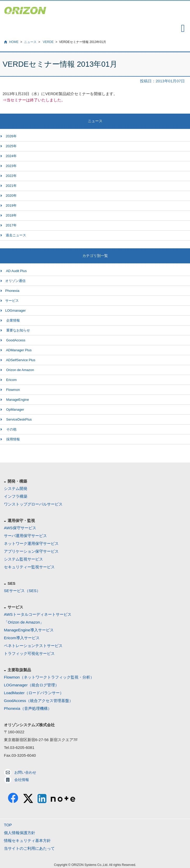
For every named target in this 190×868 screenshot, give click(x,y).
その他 (11, 429)
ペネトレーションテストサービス (33, 646)
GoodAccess (15, 340)
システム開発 (16, 488)
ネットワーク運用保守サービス (31, 543)
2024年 (11, 156)
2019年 (11, 205)
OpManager (15, 410)
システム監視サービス (23, 559)
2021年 (11, 186)
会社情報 (22, 780)
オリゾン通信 (15, 281)
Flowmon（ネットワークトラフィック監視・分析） (49, 677)
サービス (12, 301)
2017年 (11, 225)
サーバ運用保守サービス (25, 536)
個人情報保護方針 (20, 833)
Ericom (11, 380)
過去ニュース (16, 235)
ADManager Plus (18, 350)
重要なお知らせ (18, 330)
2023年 (11, 166)
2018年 (11, 215)
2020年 (11, 196)
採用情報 (13, 439)
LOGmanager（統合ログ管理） (31, 685)
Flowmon (13, 390)
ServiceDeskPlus (19, 419)
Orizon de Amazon (20, 370)
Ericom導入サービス (22, 638)
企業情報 (13, 320)
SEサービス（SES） (22, 591)
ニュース (30, 42)
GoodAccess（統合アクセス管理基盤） (38, 701)
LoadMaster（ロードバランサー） (34, 693)
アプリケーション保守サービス (31, 551)
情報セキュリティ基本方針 (27, 841)
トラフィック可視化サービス (29, 653)
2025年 (11, 146)
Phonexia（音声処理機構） (28, 708)
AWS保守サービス (20, 528)
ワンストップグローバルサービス (33, 504)
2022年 (11, 176)
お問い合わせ (25, 772)
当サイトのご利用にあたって (29, 848)
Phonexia (12, 291)
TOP (8, 825)
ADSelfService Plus (20, 360)
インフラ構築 (16, 496)
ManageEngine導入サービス (29, 630)
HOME (14, 42)
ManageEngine (17, 400)
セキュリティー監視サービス (29, 567)
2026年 (11, 136)
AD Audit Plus (16, 271)
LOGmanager (16, 310)
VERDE (48, 42)
